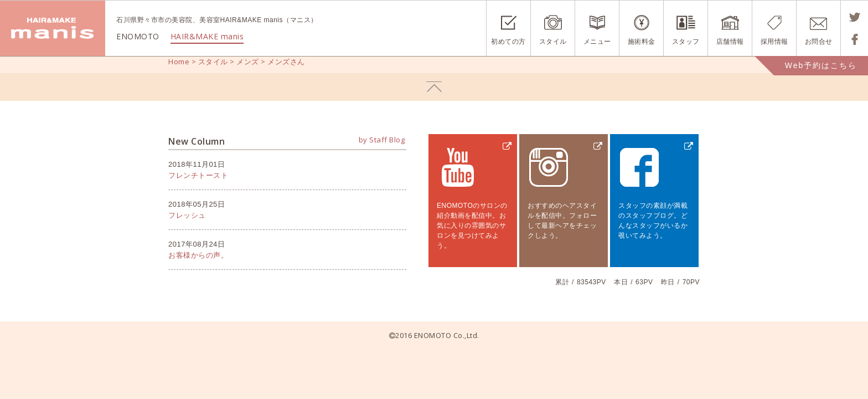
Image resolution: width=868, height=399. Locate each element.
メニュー (597, 42)
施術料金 (642, 42)
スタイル (553, 42)
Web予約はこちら (821, 65)
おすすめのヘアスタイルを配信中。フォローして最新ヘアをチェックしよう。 (562, 221)
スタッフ (686, 42)
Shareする (854, 39)
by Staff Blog (382, 140)
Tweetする (854, 17)
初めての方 (508, 42)
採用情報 (774, 42)
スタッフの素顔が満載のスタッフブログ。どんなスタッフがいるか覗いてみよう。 (653, 221)
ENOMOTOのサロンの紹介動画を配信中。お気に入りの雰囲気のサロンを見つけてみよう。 (472, 226)
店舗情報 (730, 42)
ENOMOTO (53, 28)
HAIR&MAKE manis (207, 36)
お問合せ (819, 42)
